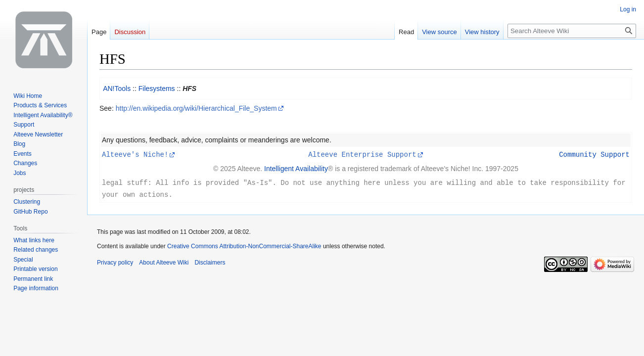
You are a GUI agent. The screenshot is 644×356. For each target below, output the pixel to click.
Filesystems (157, 89)
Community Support (594, 154)
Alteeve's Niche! (135, 154)
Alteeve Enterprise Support (362, 154)
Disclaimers (210, 261)
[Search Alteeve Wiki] (572, 31)
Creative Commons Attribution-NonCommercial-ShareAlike (244, 245)
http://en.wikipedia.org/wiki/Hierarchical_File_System (196, 108)
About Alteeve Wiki (164, 261)
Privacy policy (115, 261)
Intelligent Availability (296, 168)
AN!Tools (117, 89)
